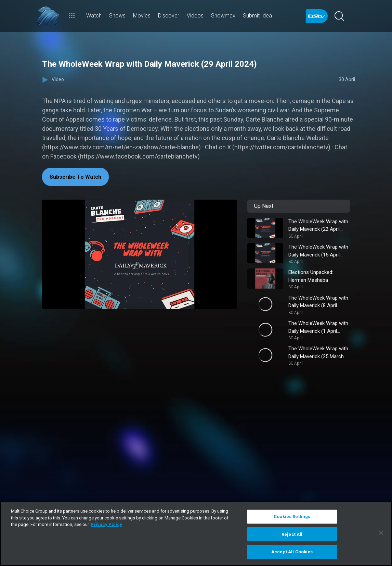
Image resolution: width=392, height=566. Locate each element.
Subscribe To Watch (75, 177)
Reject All (292, 534)
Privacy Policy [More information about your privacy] (106, 524)
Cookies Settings (292, 517)
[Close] (381, 533)
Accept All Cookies (292, 552)
